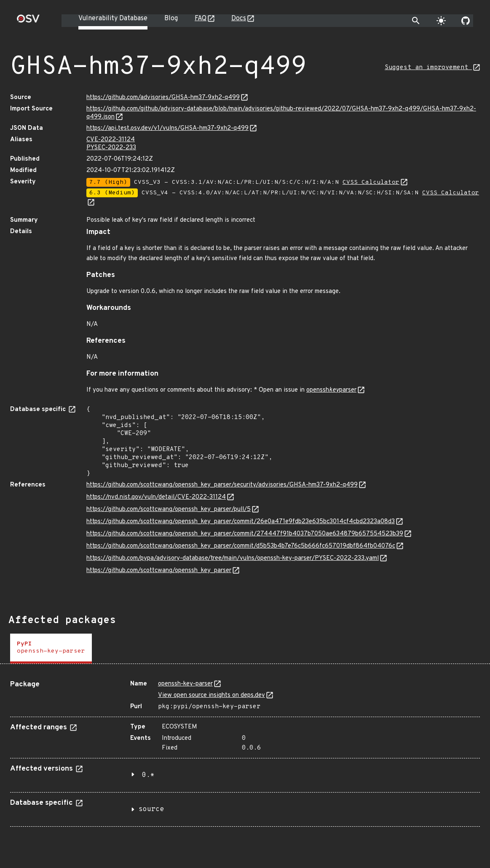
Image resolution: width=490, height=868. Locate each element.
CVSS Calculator (371, 182)
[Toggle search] (416, 21)
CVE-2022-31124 (111, 140)
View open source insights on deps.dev (212, 695)
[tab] (51, 649)
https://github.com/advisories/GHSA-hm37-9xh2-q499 (163, 98)
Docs (239, 19)
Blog (171, 19)
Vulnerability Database (113, 19)
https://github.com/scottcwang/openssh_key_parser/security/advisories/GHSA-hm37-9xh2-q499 (222, 485)
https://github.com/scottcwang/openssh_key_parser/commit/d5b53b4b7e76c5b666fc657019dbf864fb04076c (241, 546)
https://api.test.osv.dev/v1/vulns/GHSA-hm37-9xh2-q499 (167, 128)
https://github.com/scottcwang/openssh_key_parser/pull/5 (169, 509)
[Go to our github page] (466, 21)
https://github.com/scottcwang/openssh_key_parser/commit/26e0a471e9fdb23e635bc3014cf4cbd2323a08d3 (241, 522)
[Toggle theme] (441, 21)
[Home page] (28, 21)
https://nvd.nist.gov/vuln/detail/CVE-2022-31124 (156, 497)
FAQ (201, 19)
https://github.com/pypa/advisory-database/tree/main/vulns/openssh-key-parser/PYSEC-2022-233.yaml (233, 558)
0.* (148, 775)
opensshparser (331, 390)
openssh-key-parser (185, 684)
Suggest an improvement (428, 68)
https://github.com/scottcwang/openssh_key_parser (159, 571)
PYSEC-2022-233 (111, 148)
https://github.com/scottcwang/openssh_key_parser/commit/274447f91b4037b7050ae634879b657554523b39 (245, 534)
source (151, 809)
